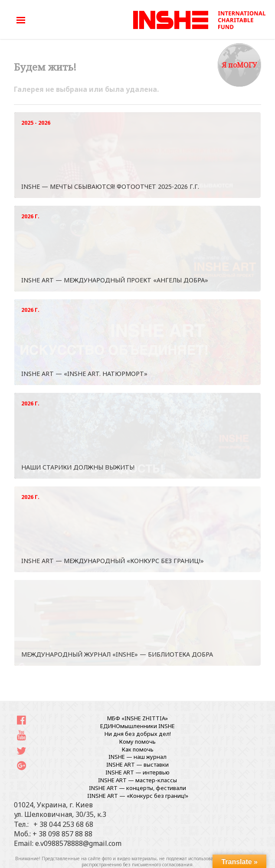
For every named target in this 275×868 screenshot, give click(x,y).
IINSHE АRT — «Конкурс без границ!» (138, 796)
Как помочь (138, 749)
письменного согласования (162, 865)
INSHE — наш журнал (137, 757)
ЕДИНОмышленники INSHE (137, 726)
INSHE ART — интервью (137, 772)
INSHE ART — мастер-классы (137, 780)
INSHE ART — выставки (137, 764)
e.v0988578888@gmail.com (78, 843)
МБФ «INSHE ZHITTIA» (137, 718)
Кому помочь (137, 742)
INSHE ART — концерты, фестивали (137, 788)
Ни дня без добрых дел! (138, 734)
